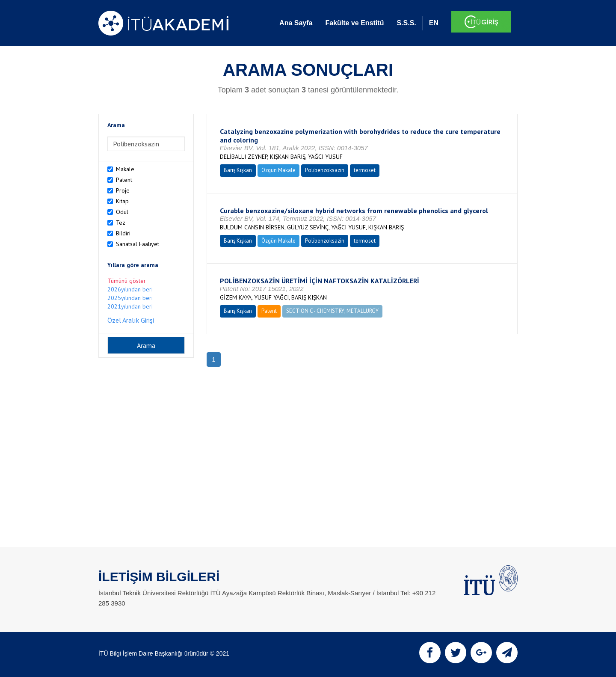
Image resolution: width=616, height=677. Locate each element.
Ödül (122, 212)
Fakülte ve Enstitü (354, 23)
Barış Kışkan (238, 170)
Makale (125, 169)
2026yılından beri (130, 289)
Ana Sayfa (296, 23)
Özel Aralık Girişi (131, 320)
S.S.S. (406, 23)
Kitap (122, 201)
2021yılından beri (130, 306)
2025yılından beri (130, 298)
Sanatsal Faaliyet (138, 244)
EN (434, 23)
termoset (365, 170)
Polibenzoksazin (325, 170)
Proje (123, 190)
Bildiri (123, 233)
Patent (124, 180)
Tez (121, 223)
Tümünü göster (127, 281)
